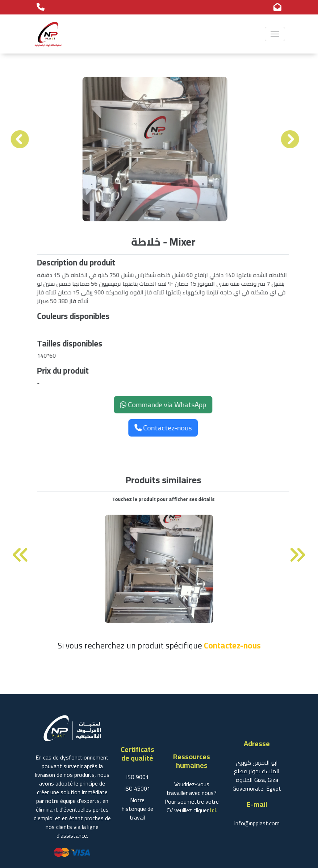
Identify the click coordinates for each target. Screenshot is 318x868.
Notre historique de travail (137, 809)
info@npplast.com (257, 823)
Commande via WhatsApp (165, 405)
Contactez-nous (165, 428)
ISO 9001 (137, 777)
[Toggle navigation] (275, 32)
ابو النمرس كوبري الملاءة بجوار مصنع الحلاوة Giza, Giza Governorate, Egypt (257, 775)
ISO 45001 (137, 788)
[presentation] (18, 140)
